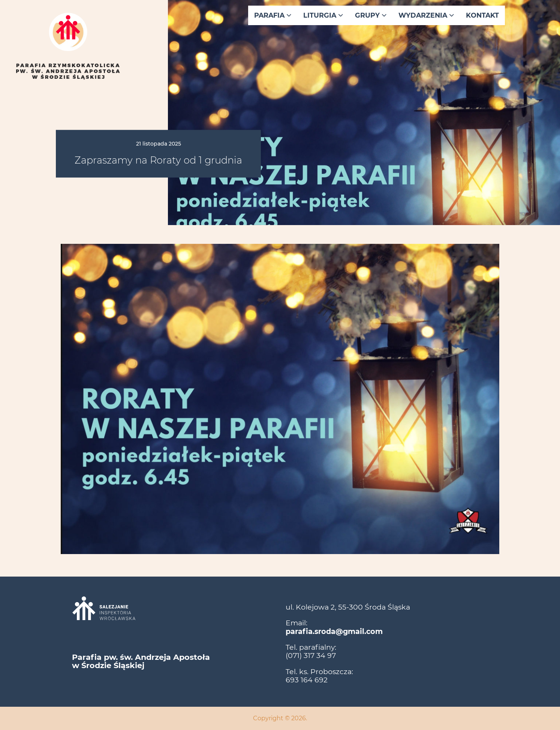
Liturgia (323, 15)
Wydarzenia (426, 15)
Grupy (371, 15)
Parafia (273, 15)
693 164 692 (307, 680)
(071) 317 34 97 (311, 655)
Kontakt (482, 15)
